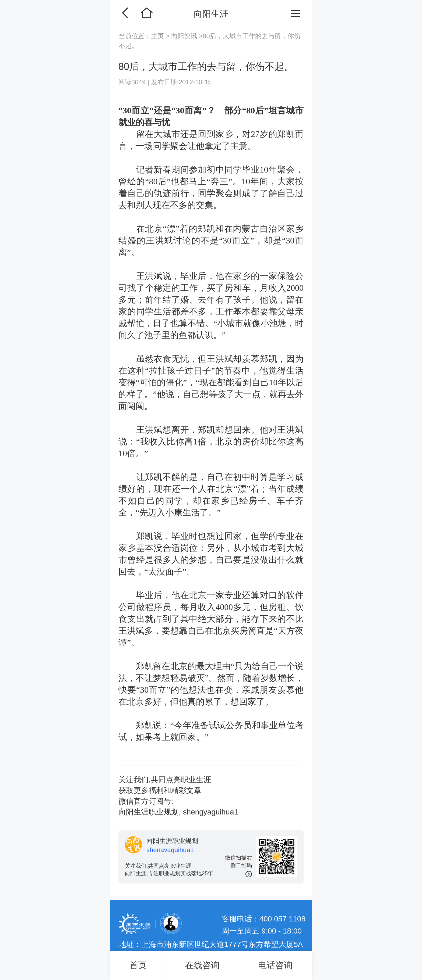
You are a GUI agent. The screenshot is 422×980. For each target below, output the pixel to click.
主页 (158, 36)
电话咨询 (275, 965)
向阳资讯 (184, 36)
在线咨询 (202, 965)
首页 (138, 965)
